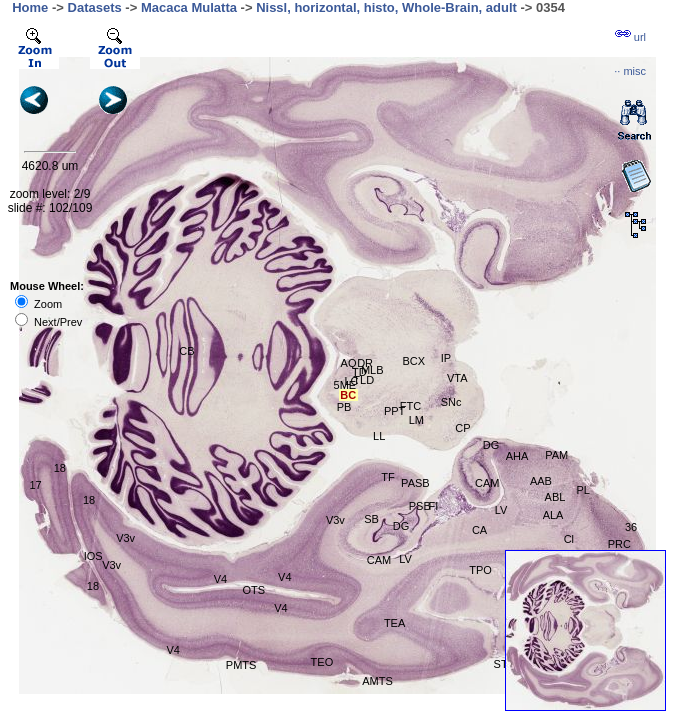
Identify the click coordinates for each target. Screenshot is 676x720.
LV (405, 559)
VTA (457, 378)
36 (631, 527)
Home (30, 7)
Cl (569, 539)
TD (359, 372)
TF (387, 477)
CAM (379, 560)
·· (630, 71)
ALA (553, 515)
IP (446, 358)
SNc (451, 402)
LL (379, 436)
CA (479, 530)
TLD (363, 380)
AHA (517, 456)
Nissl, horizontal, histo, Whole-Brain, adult (386, 7)
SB (371, 519)
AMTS (377, 681)
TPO (480, 570)
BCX (413, 361)
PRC (619, 544)
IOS (93, 556)
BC (348, 395)
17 (35, 485)
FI (434, 506)
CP (462, 428)
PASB (415, 483)
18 (60, 468)
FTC (410, 406)
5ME (345, 385)
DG (401, 526)
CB (186, 351)
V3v (335, 520)
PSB (420, 506)
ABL (555, 497)
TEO (322, 662)
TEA (394, 623)
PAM (556, 455)
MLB (372, 370)
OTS (253, 590)
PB (344, 407)
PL (582, 490)
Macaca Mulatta (189, 7)
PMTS (241, 665)
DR (365, 363)
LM (416, 420)
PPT (394, 411)
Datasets (95, 7)
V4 (220, 579)
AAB (541, 481)
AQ (349, 363)
